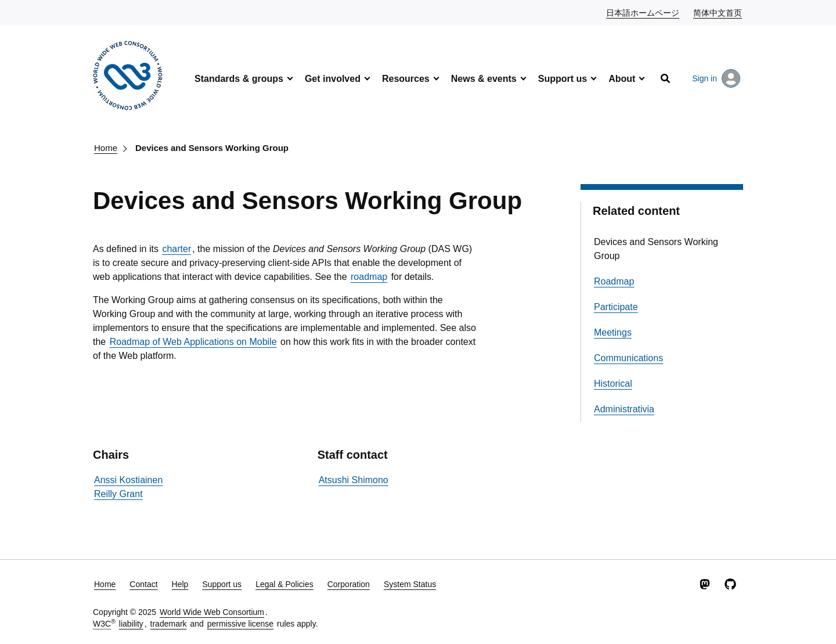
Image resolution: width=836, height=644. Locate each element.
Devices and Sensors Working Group (212, 148)
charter (176, 249)
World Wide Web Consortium (212, 612)
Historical (613, 384)
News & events (484, 79)
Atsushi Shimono (354, 480)
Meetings (613, 332)
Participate (616, 307)
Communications (628, 358)
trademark (169, 624)
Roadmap (614, 281)
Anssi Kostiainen (128, 480)
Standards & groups (239, 79)
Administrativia (624, 409)
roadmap (369, 277)
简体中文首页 (718, 12)
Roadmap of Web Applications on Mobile (193, 342)
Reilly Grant (118, 494)
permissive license (240, 624)
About (622, 79)
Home (106, 148)
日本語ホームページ (643, 12)
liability (131, 624)
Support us (563, 79)
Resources (406, 79)
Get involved (333, 79)
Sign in (716, 78)
